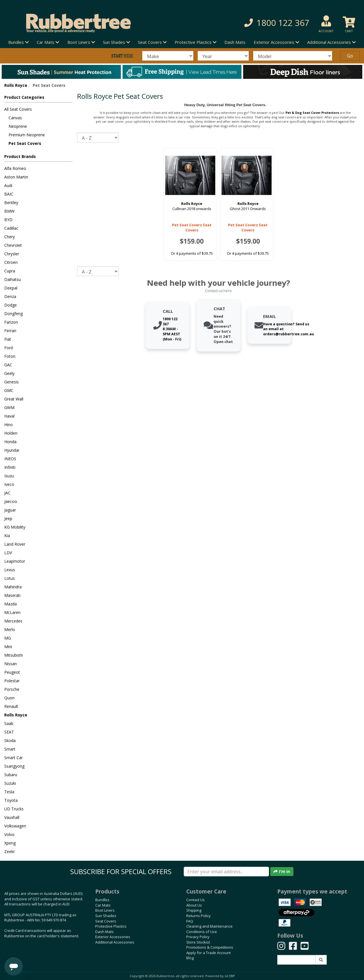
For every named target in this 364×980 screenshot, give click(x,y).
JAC (7, 493)
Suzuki (10, 783)
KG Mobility (15, 527)
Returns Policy (198, 916)
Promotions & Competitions (210, 947)
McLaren (12, 612)
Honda (10, 442)
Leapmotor (15, 561)
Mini (8, 647)
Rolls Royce (16, 85)
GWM (9, 407)
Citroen (11, 262)
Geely (9, 373)
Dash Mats (235, 42)
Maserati (12, 595)
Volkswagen (15, 826)
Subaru (11, 775)
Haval (9, 416)
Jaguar (10, 510)
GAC (8, 365)
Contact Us (196, 900)
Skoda (10, 740)
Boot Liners (105, 910)
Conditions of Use (202, 932)
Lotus (10, 578)
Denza (10, 296)
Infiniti (10, 467)
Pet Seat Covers (25, 143)
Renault (11, 706)
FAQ (190, 921)
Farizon (11, 322)
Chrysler (12, 254)
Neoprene (18, 126)
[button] (258, 23)
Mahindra (13, 587)
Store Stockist (198, 942)
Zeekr (10, 851)
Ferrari (10, 331)
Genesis (12, 382)
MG (8, 638)
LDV (8, 553)
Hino (9, 425)
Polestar (12, 681)
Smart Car (14, 758)
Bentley (11, 203)
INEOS (10, 459)
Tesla (9, 792)
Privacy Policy (198, 937)
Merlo (10, 629)
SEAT (9, 732)
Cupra (10, 271)
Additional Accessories (115, 942)
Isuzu (9, 476)
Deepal (11, 288)
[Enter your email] (226, 872)
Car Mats (103, 905)
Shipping (194, 910)
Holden (11, 433)
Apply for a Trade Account (208, 953)
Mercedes (13, 621)
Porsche (12, 689)
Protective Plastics (111, 926)
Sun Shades (106, 916)
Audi (8, 185)
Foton (10, 356)
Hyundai (12, 450)
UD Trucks (14, 809)
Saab (9, 723)
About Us (194, 905)
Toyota (11, 800)
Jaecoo (11, 501)
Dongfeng (14, 314)
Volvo (9, 834)
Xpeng (10, 843)
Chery (10, 237)
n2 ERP (230, 976)
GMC (9, 390)
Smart (10, 749)
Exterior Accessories (113, 937)
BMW (9, 211)
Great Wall (14, 399)
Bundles (102, 900)
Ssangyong (14, 766)
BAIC (9, 194)
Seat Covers (106, 921)
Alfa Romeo (15, 168)
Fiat (8, 339)
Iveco (9, 484)
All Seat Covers (18, 109)
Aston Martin (16, 177)
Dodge (11, 305)
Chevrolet (13, 245)
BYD (8, 220)
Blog (190, 958)
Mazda (11, 604)
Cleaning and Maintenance (209, 926)
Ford (9, 348)
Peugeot (12, 672)
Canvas (15, 118)
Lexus (10, 570)
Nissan (11, 664)
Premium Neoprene (27, 135)
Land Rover (15, 544)
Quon (9, 698)
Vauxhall (12, 817)
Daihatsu (13, 279)
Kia (7, 536)
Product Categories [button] (24, 97)
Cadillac (11, 228)
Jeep (8, 518)
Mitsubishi (14, 655)
